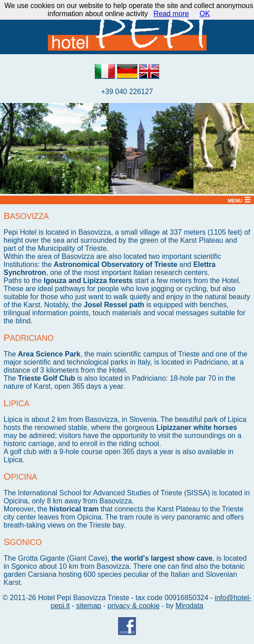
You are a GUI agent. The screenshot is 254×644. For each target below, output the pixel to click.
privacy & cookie (133, 606)
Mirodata (189, 606)
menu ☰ (239, 200)
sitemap (89, 606)
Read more (171, 14)
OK (205, 14)
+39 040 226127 (127, 92)
